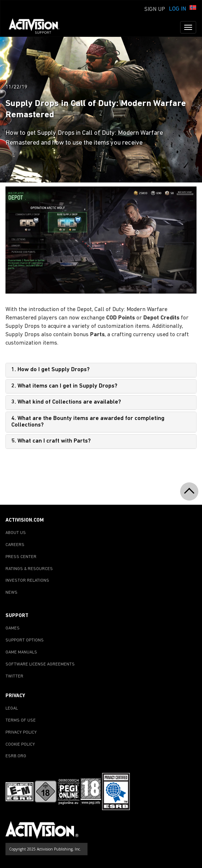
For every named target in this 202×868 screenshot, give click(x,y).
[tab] (101, 370)
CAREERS (15, 545)
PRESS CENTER (21, 557)
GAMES (13, 628)
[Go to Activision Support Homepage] (38, 27)
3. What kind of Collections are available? (66, 402)
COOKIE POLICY (20, 745)
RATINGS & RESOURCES (29, 569)
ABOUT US (16, 533)
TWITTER (14, 676)
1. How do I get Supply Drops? (50, 370)
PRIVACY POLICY (21, 733)
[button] (193, 8)
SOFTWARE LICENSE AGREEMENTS (40, 664)
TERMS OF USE (21, 720)
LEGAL (12, 708)
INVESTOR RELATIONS (27, 581)
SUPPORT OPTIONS (25, 640)
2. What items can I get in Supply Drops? (64, 386)
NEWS (11, 593)
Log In (177, 9)
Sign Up (155, 9)
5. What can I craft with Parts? (51, 441)
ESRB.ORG (16, 756)
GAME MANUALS (21, 652)
